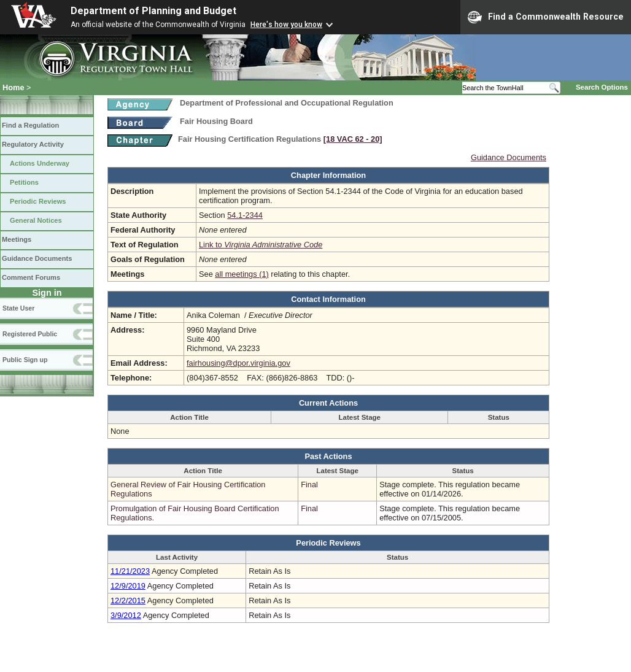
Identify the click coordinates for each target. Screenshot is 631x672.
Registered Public (30, 334)
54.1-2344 (245, 215)
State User (18, 308)
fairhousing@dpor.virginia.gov (238, 363)
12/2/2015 (128, 601)
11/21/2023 (130, 571)
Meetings (17, 239)
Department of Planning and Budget (153, 11)
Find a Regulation (30, 125)
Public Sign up (25, 360)
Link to (261, 245)
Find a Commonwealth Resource (546, 17)
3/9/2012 (126, 615)
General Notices (36, 220)
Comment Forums (31, 277)
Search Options (602, 87)
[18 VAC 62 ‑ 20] (353, 139)
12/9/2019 (128, 586)
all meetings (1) (242, 274)
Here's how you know (286, 25)
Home (14, 87)
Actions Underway (40, 163)
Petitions (24, 182)
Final (309, 485)
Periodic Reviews (38, 201)
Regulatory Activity (33, 144)
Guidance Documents (37, 258)
